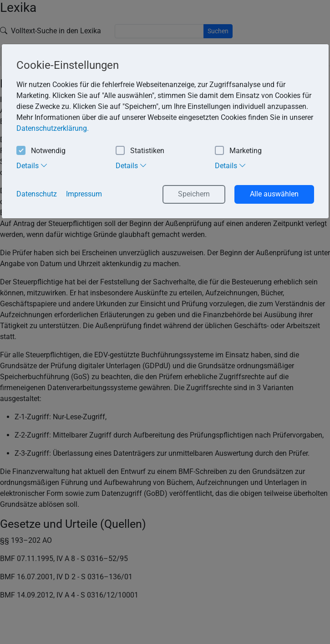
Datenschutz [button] (37, 194)
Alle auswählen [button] (274, 194)
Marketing (238, 151)
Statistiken (140, 151)
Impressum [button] (84, 194)
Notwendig (41, 151)
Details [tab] (32, 165)
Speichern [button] (194, 194)
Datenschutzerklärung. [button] (53, 128)
